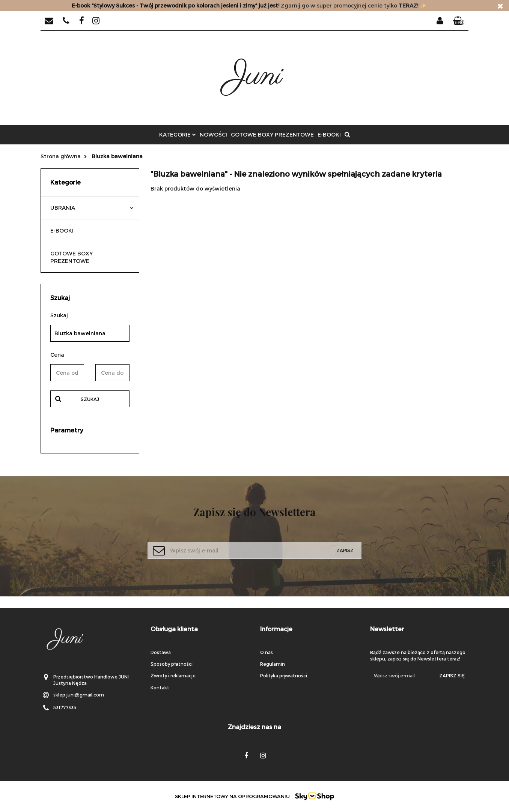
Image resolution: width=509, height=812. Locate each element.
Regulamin (273, 664)
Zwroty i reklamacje (173, 675)
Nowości (213, 134)
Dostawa (161, 652)
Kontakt (160, 687)
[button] (459, 21)
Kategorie (178, 134)
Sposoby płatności (172, 664)
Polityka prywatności (284, 675)
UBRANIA (92, 208)
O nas (267, 652)
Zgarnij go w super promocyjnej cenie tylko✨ (249, 5)
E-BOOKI (329, 134)
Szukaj (90, 399)
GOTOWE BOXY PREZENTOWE (272, 134)
